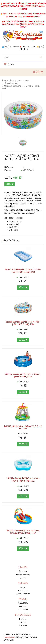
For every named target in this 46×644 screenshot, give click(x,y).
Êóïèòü (10, 184)
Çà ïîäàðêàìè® (9, 637)
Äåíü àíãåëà (23, 610)
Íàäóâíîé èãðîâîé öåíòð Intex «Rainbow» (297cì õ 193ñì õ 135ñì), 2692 (23, 532)
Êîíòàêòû (23, 578)
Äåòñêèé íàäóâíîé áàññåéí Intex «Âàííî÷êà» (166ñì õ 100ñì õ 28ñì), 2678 (23, 271)
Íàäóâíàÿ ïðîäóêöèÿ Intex (19, 81)
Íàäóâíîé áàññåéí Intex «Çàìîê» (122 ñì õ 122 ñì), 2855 (23, 427)
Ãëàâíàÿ (5, 81)
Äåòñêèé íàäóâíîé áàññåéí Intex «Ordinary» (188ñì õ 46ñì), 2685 (23, 375)
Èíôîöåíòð (23, 625)
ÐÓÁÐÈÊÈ (38, 72)
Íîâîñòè (23, 587)
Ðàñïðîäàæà (23, 590)
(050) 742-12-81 (29, 47)
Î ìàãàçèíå (23, 571)
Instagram (23, 622)
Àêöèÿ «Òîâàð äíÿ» (23, 594)
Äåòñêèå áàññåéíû (11, 83)
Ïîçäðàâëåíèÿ (23, 603)
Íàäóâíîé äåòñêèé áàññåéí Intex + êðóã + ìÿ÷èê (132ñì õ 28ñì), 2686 (23, 323)
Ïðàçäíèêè (23, 606)
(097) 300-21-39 (12, 47)
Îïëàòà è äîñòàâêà (23, 575)
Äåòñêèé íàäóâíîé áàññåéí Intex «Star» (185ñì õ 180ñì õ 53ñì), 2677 (23, 480)
